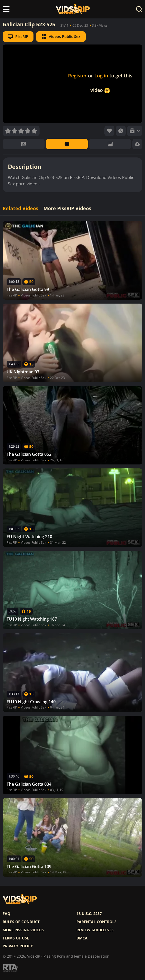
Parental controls (96, 922)
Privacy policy (18, 946)
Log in (101, 76)
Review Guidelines (95, 930)
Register (77, 76)
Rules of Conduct (21, 922)
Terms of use (16, 938)
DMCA (82, 938)
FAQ (6, 914)
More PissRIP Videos (67, 208)
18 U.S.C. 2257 (89, 914)
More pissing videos (23, 930)
